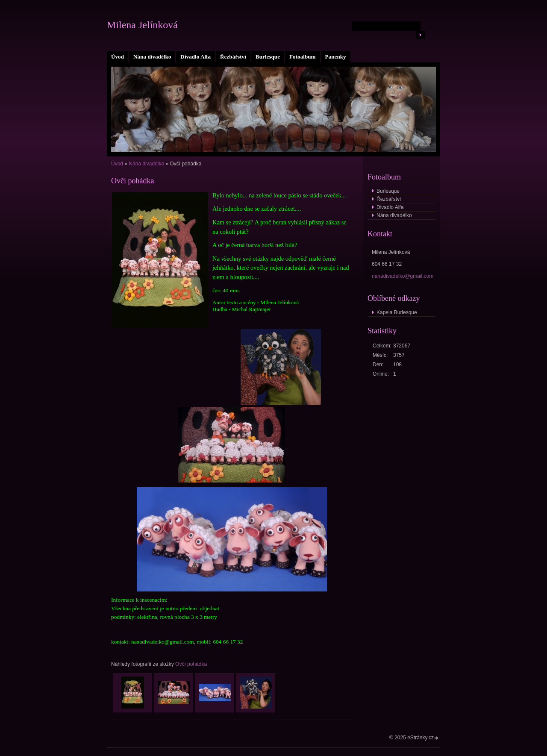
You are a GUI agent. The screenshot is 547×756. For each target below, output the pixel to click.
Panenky (336, 57)
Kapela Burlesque (397, 312)
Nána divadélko (152, 57)
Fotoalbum (303, 57)
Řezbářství (233, 57)
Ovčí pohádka (191, 664)
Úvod (118, 57)
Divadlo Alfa (196, 57)
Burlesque (268, 57)
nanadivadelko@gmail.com (403, 276)
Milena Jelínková (142, 25)
